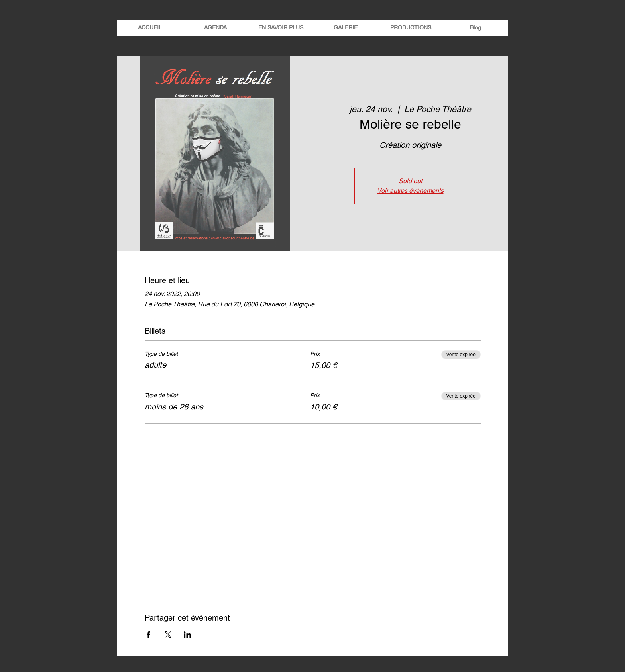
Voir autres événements (410, 191)
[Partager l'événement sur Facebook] (148, 635)
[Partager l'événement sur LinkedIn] (188, 635)
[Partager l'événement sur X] (168, 635)
